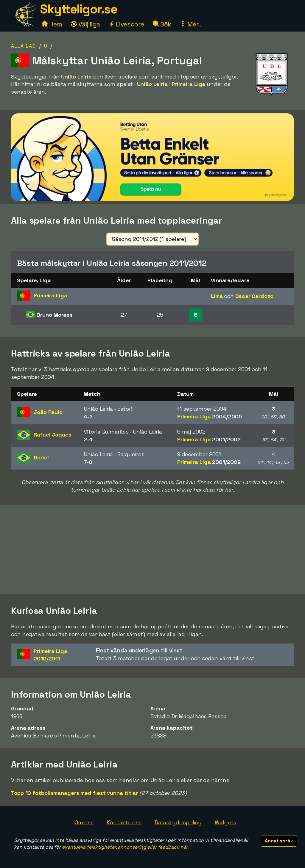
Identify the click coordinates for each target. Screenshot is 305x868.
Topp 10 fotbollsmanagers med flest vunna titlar (74, 793)
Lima (217, 296)
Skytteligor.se (79, 9)
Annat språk (279, 841)
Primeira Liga (210, 416)
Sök (162, 24)
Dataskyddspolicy (178, 822)
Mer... (191, 24)
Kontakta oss (124, 822)
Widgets (225, 822)
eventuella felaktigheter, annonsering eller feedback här (125, 847)
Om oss (84, 822)
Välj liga (85, 24)
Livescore (126, 24)
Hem (52, 24)
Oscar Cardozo (254, 296)
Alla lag (24, 46)
